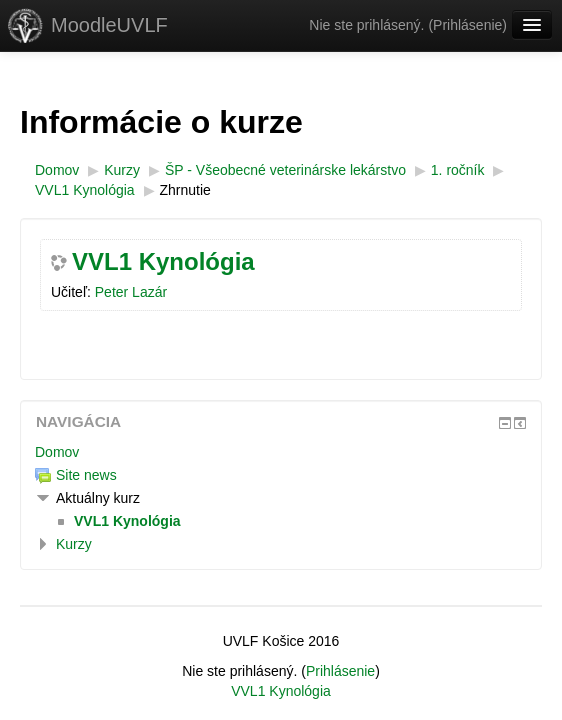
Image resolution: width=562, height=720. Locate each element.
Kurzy (74, 544)
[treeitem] (281, 452)
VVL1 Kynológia (163, 262)
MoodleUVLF (109, 25)
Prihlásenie (467, 25)
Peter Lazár (131, 292)
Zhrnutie (185, 190)
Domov (57, 452)
